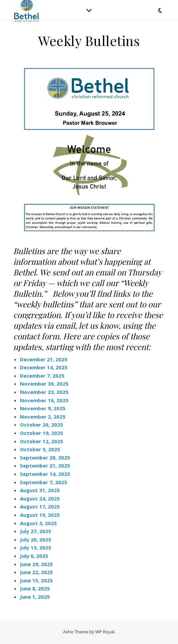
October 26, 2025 (42, 425)
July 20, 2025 (36, 539)
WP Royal (105, 632)
